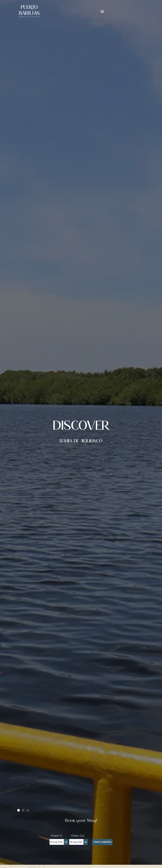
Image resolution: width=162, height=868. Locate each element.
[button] (102, 11)
